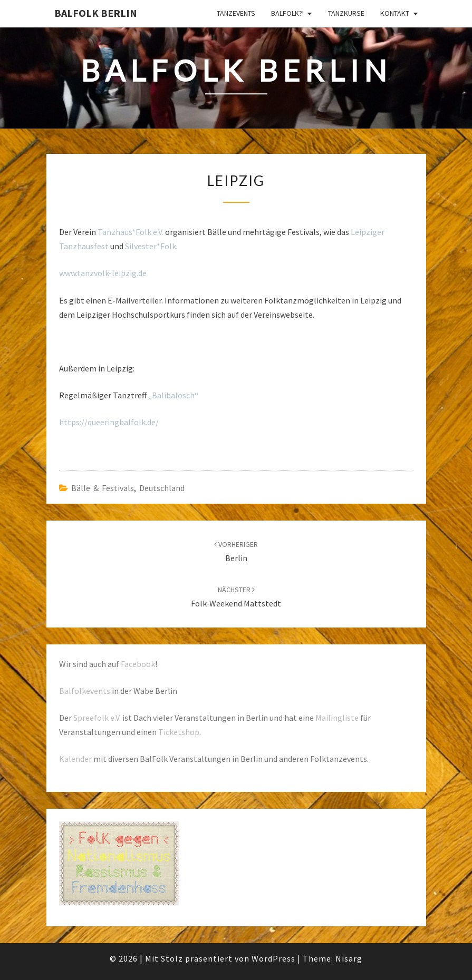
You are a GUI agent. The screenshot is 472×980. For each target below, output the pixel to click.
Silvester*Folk (151, 246)
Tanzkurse (346, 13)
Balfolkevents (85, 691)
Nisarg (349, 958)
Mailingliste (337, 718)
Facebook (138, 664)
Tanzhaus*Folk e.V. (131, 232)
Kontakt (395, 13)
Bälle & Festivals (103, 488)
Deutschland (162, 488)
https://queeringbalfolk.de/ (109, 422)
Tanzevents (236, 13)
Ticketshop (179, 732)
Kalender (75, 759)
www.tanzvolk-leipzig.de (103, 273)
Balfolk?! (287, 13)
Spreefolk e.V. (97, 718)
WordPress (273, 958)
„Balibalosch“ (173, 395)
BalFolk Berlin (96, 13)
